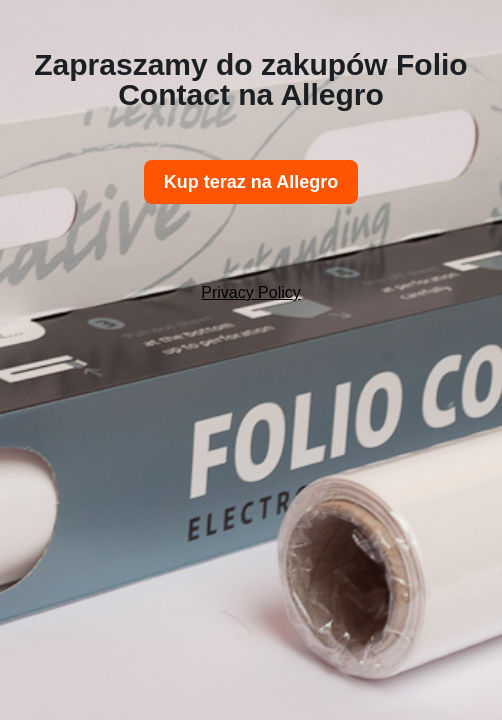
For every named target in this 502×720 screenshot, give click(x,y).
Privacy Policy (251, 292)
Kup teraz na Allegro (251, 182)
